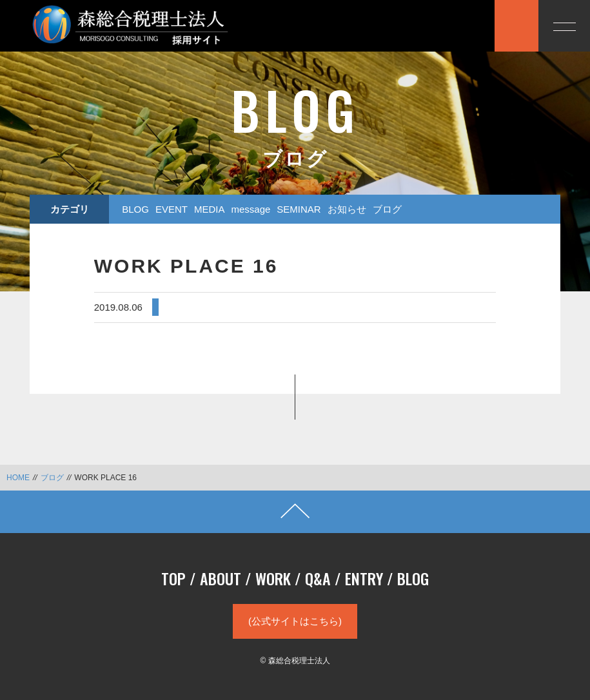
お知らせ (347, 209)
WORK (273, 578)
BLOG (135, 209)
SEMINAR (299, 209)
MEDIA (210, 209)
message (251, 209)
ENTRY (364, 578)
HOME (18, 478)
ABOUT (221, 578)
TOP (173, 578)
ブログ (387, 209)
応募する (458, 24)
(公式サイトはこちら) (295, 621)
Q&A (318, 578)
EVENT (172, 209)
